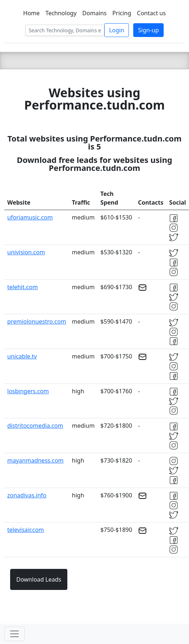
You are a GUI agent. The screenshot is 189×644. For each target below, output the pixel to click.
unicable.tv (22, 356)
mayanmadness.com (35, 460)
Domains (94, 13)
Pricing (122, 13)
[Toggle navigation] (14, 634)
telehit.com (22, 287)
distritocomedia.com (35, 426)
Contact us (151, 13)
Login (117, 30)
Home (31, 13)
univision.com (26, 252)
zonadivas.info (27, 495)
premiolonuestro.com (37, 321)
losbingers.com (28, 391)
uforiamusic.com (30, 217)
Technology (61, 13)
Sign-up (148, 30)
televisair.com (26, 530)
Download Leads (39, 579)
